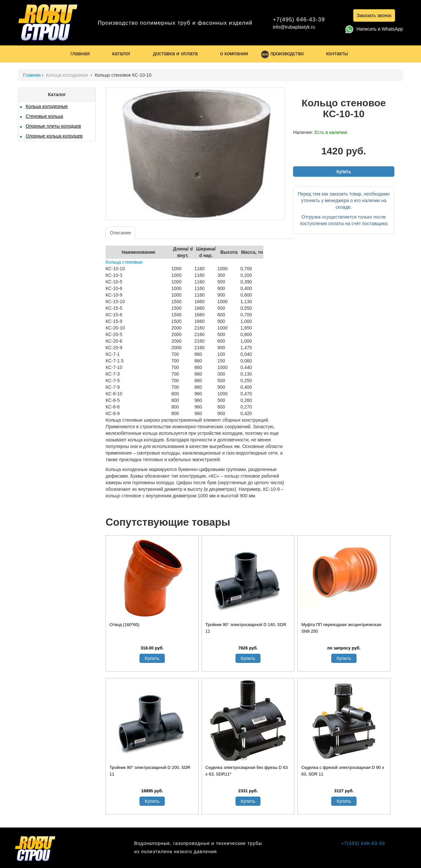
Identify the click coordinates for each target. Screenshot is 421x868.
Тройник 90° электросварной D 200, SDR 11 (150, 771)
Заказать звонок (374, 15)
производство (282, 53)
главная (80, 53)
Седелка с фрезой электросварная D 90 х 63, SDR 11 (343, 771)
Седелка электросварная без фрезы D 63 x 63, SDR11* (247, 771)
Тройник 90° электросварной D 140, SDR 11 (246, 628)
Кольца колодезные (68, 75)
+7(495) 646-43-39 (299, 20)
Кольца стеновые (124, 262)
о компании (234, 53)
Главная (32, 75)
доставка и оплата (175, 53)
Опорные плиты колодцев (53, 126)
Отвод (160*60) (124, 625)
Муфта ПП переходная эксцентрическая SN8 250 (341, 628)
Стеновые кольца (44, 116)
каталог (121, 53)
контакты (337, 53)
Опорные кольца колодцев (54, 136)
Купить (344, 171)
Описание (120, 233)
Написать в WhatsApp (374, 29)
